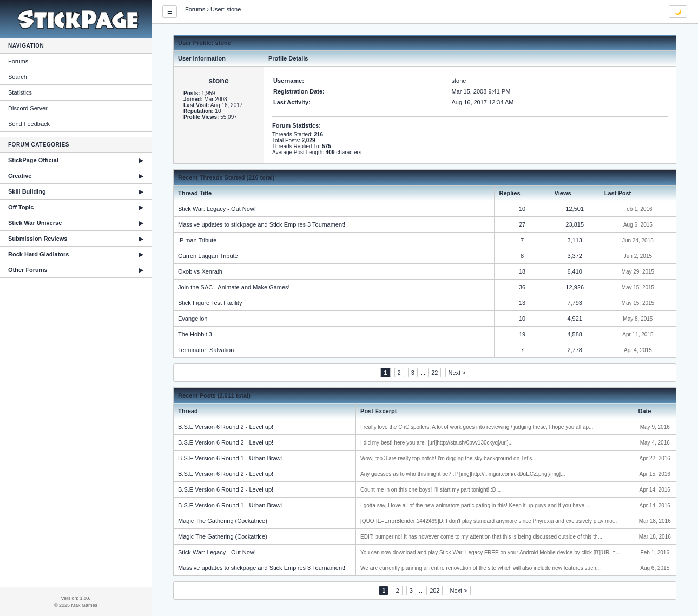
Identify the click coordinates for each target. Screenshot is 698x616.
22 (434, 373)
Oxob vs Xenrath (200, 271)
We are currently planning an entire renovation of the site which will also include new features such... (480, 568)
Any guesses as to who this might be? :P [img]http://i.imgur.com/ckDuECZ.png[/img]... (463, 474)
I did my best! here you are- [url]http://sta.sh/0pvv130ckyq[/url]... (437, 443)
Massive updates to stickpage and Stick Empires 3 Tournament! (262, 224)
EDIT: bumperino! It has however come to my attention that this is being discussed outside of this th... (481, 537)
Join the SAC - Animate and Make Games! (234, 287)
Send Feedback (29, 124)
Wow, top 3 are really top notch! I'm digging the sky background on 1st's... (448, 458)
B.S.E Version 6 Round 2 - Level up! (226, 427)
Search (18, 77)
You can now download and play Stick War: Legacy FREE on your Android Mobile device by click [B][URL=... (490, 552)
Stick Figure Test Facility (210, 303)
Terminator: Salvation (206, 350)
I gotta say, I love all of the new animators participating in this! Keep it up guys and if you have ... (475, 505)
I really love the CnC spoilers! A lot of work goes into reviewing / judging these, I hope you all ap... (477, 427)
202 (434, 591)
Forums (18, 61)
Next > (457, 373)
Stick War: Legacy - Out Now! (217, 209)
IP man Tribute (197, 240)
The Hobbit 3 (195, 334)
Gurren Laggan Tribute (208, 256)
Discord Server (28, 108)
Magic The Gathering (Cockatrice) (223, 521)
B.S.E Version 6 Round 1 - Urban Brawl (230, 458)
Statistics (20, 92)
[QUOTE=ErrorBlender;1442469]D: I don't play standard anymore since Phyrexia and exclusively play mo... (489, 521)
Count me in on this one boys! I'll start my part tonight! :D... (430, 490)
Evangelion (193, 319)
